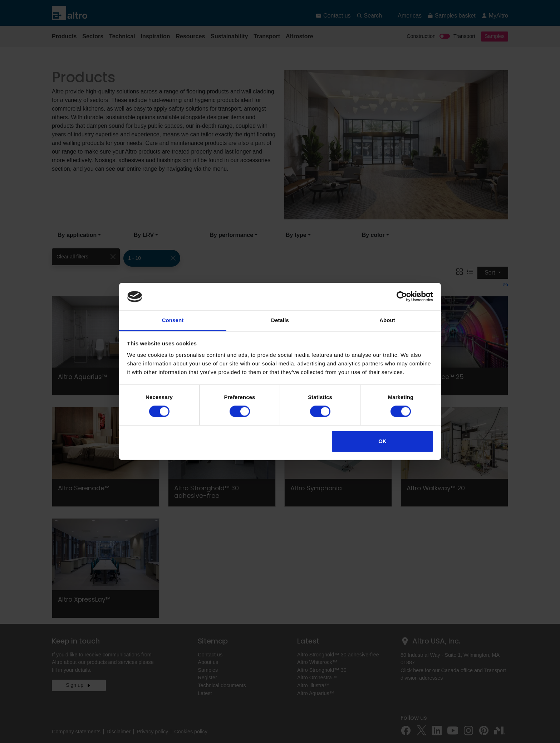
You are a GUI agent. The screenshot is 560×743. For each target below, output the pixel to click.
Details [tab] (280, 320)
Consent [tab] (173, 320)
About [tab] (387, 320)
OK (382, 441)
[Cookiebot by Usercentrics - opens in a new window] (402, 297)
